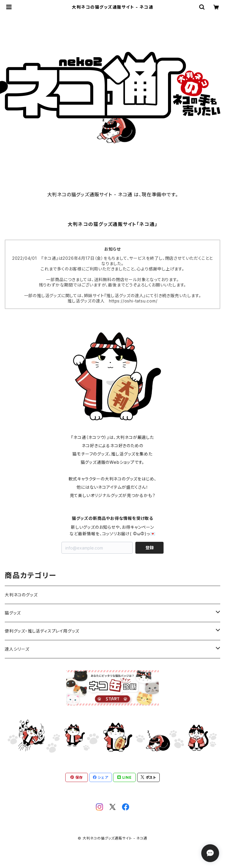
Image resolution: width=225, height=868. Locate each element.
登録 (150, 548)
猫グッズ (13, 613)
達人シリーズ (17, 649)
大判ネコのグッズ (21, 595)
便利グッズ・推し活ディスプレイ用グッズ (42, 631)
